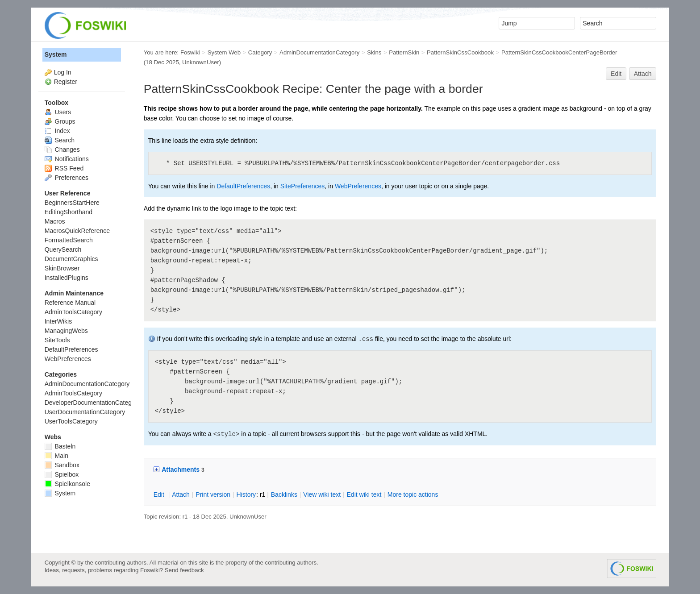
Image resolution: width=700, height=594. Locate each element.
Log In (63, 72)
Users (58, 112)
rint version (213, 494)
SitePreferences (303, 186)
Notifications (67, 159)
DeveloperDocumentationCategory (93, 403)
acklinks (284, 494)
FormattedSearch (69, 240)
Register (66, 82)
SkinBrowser (62, 268)
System (56, 54)
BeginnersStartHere (72, 203)
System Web (224, 52)
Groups (60, 121)
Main (56, 456)
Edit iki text (364, 494)
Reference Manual (70, 303)
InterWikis (58, 321)
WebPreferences (358, 186)
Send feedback (184, 570)
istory (246, 494)
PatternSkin (404, 52)
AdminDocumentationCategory (319, 52)
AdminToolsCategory (73, 312)
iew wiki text (322, 494)
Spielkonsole (67, 484)
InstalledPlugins (67, 278)
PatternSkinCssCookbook (460, 52)
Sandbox (62, 465)
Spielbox (62, 474)
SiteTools (57, 340)
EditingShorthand (69, 212)
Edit (616, 74)
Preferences (67, 178)
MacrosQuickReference (77, 231)
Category (260, 52)
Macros (55, 221)
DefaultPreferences (243, 186)
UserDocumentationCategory (85, 412)
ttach (181, 494)
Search (60, 140)
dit (160, 494)
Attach (643, 74)
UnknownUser (201, 62)
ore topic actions (413, 494)
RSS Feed (64, 168)
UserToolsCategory (71, 421)
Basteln (60, 446)
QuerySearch (63, 249)
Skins (374, 52)
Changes (62, 150)
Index (57, 131)
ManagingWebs (66, 331)
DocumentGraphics (71, 259)
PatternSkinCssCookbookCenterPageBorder (559, 52)
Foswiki (190, 52)
